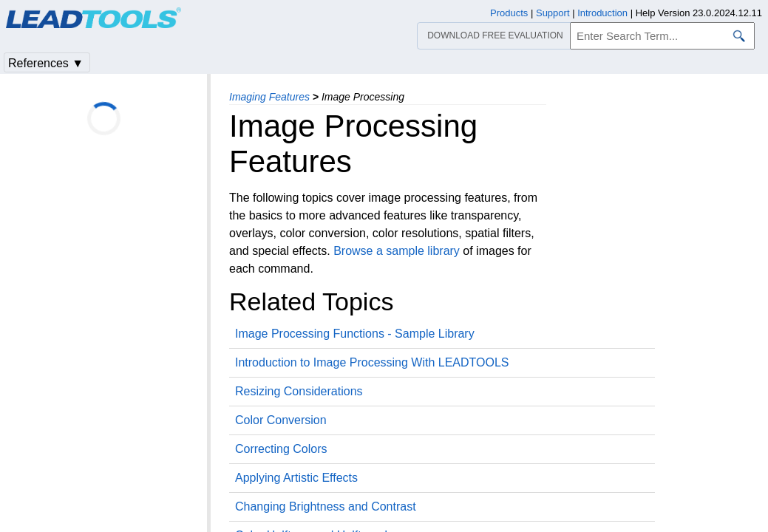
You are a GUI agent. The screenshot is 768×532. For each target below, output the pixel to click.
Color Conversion (281, 420)
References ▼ (46, 63)
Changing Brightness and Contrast (326, 507)
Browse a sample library (397, 251)
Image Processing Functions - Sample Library (355, 334)
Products (509, 13)
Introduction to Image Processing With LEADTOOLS (372, 362)
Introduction (602, 13)
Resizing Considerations (299, 391)
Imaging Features (269, 97)
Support (553, 13)
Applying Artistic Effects (296, 478)
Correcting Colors (281, 449)
